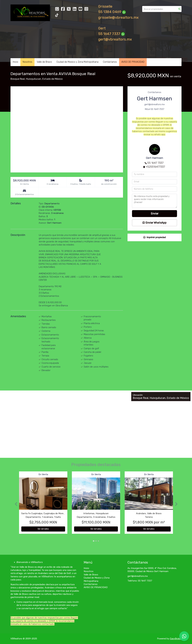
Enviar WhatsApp (154, 223)
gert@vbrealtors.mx (115, 39)
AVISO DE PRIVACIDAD (133, 62)
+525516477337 (155, 167)
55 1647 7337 (155, 163)
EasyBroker (176, 639)
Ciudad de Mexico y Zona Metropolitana (77, 62)
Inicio (15, 62)
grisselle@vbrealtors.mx (118, 17)
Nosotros (27, 62)
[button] (15, 504)
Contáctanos (110, 62)
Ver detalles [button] (43, 529)
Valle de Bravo (44, 62)
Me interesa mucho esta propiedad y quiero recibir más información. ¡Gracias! (154, 201)
